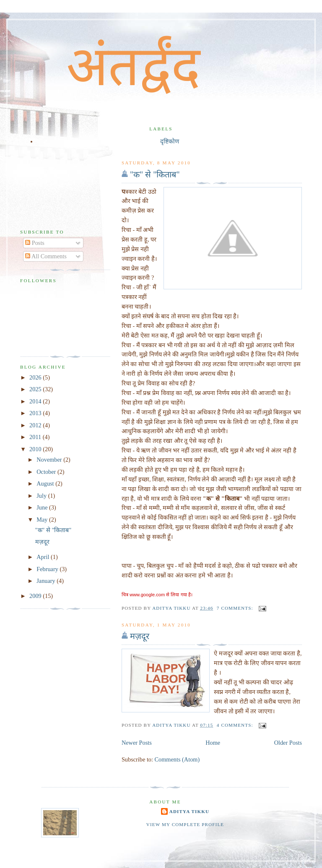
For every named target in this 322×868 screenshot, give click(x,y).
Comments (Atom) (177, 759)
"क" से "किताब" (155, 174)
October (47, 472)
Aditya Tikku (189, 811)
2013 (36, 413)
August (46, 483)
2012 (36, 425)
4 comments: (236, 725)
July (42, 496)
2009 (36, 596)
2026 (36, 377)
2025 (36, 389)
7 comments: (236, 608)
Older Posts (288, 743)
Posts (35, 243)
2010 (36, 449)
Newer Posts (137, 743)
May (43, 520)
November (50, 460)
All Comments (46, 256)
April (44, 557)
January (47, 581)
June (43, 507)
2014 (36, 401)
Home (213, 743)
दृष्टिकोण (170, 141)
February (48, 569)
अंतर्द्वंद (133, 66)
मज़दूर (140, 636)
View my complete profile (185, 824)
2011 (36, 437)
